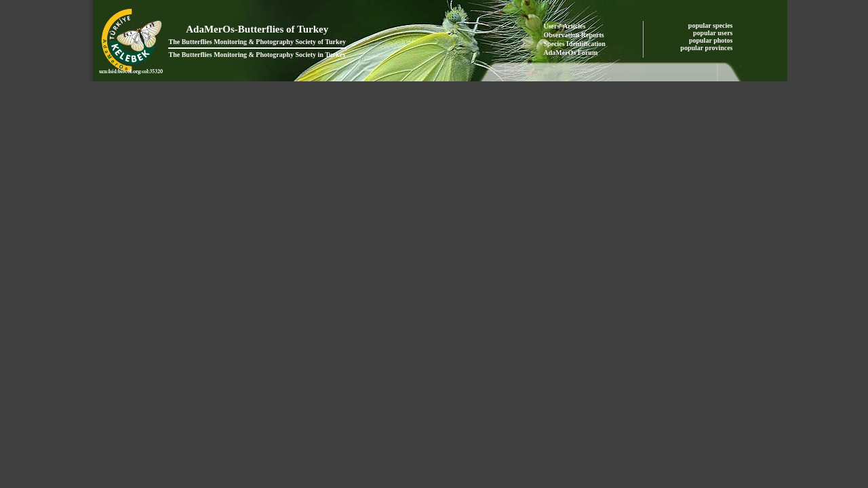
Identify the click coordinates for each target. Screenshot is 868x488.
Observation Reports (574, 35)
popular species (711, 25)
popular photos (712, 40)
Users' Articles (565, 26)
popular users (714, 33)
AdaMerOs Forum (571, 53)
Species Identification (575, 44)
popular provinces (707, 48)
